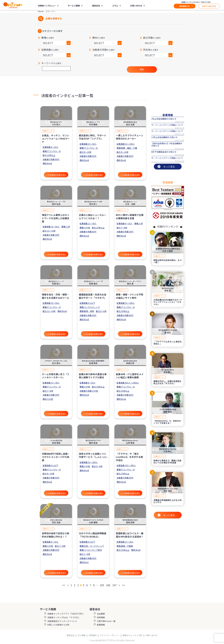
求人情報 (82, 635)
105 (102, 585)
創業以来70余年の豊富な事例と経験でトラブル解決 (93, 376)
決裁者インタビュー (47, 6)
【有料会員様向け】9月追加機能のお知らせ (167, 145)
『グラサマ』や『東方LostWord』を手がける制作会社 (129, 457)
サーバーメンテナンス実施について (167, 125)
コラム (115, 6)
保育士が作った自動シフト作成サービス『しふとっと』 (94, 455)
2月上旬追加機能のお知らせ (164, 119)
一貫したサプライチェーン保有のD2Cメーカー (129, 137)
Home (41, 11)
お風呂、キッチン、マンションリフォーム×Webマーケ (56, 139)
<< (64, 585)
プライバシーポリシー (110, 635)
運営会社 (96, 6)
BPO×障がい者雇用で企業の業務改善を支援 (130, 216)
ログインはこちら (209, 6)
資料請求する (185, 6)
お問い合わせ (136, 6)
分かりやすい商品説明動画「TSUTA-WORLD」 (93, 535)
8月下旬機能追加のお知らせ (164, 152)
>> (123, 585)
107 (114, 585)
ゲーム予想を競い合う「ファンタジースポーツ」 (56, 376)
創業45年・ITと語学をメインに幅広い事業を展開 (130, 376)
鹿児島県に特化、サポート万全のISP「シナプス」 (93, 137)
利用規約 (93, 635)
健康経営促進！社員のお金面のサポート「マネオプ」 (93, 296)
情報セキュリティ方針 (132, 635)
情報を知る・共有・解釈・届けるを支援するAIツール (56, 296)
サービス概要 (74, 6)
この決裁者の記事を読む (56, 175)
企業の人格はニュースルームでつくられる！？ (92, 216)
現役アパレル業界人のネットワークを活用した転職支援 (56, 218)
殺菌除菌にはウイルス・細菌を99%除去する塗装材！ (130, 535)
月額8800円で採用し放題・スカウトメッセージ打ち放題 (56, 457)
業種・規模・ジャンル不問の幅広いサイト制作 (129, 296)
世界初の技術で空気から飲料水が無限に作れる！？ (56, 535)
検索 (142, 69)
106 (108, 585)
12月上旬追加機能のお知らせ (164, 137)
